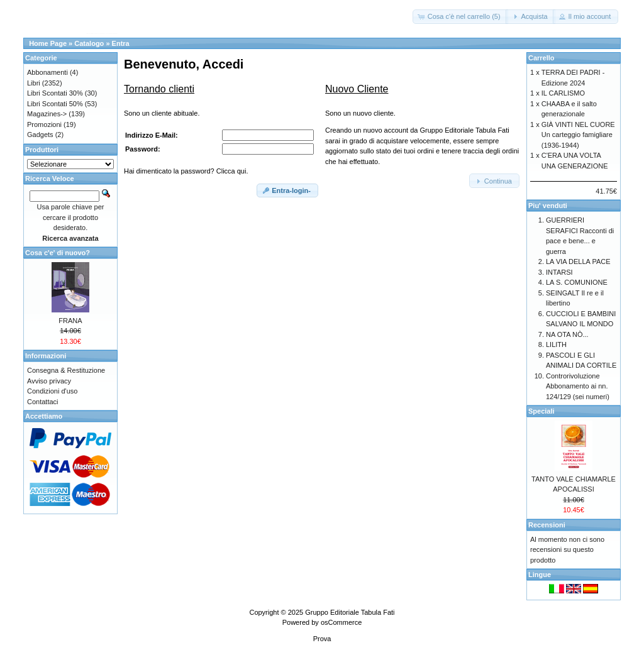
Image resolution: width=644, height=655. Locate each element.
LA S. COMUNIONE (577, 282)
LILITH (556, 344)
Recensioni (547, 525)
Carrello (541, 58)
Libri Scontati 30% (55, 93)
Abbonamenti (47, 72)
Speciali (541, 411)
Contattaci (43, 402)
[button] (460, 17)
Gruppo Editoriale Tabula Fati (350, 612)
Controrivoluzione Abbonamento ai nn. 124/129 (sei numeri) (578, 386)
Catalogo (89, 43)
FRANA (70, 321)
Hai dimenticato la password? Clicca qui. (186, 171)
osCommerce (341, 622)
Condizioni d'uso (52, 391)
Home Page (48, 43)
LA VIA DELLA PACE (578, 261)
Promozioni (44, 124)
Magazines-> (47, 114)
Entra (121, 43)
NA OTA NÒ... (567, 334)
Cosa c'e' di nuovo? (58, 253)
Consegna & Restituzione (66, 370)
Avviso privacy (49, 381)
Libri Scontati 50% (55, 104)
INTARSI (559, 272)
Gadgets (40, 135)
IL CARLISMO (563, 93)
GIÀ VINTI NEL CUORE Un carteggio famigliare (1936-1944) (578, 135)
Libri (34, 83)
